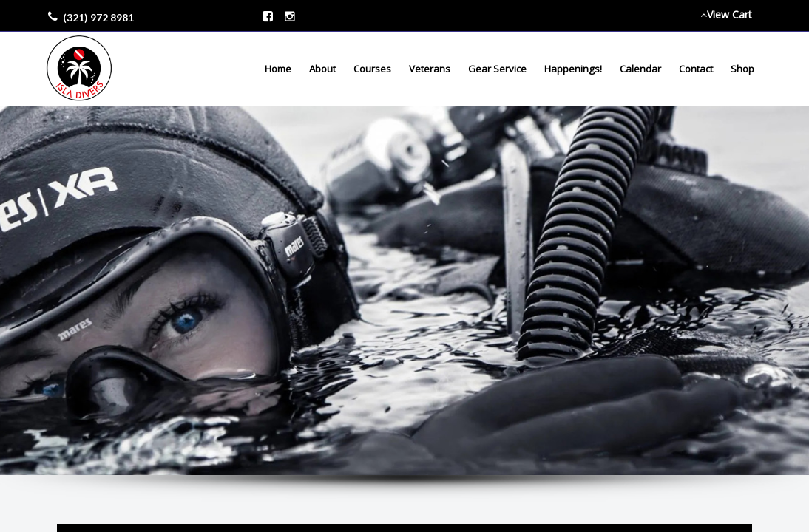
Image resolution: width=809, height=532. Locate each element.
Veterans (430, 69)
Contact (696, 69)
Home (278, 69)
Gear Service (497, 69)
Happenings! (573, 69)
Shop (742, 69)
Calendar (640, 69)
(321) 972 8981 (98, 17)
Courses (372, 69)
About (322, 69)
